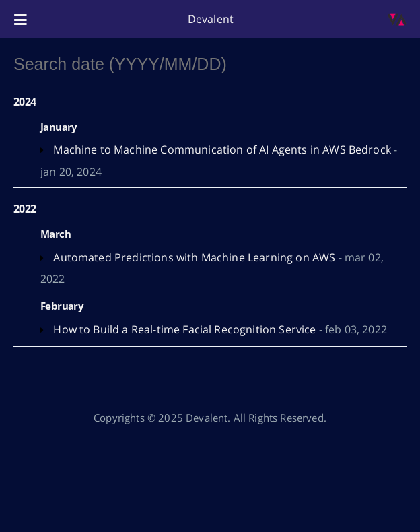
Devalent (211, 19)
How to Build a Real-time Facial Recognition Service (184, 329)
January (59, 127)
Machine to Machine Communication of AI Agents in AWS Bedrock (222, 149)
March (56, 234)
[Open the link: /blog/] (397, 20)
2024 (25, 102)
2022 (25, 209)
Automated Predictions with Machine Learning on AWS (194, 257)
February (62, 306)
